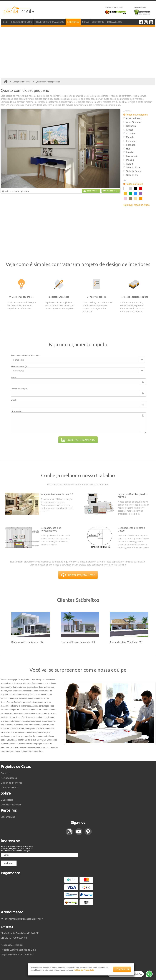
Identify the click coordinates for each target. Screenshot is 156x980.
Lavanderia (131, 156)
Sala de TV (131, 175)
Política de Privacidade (84, 970)
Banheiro (130, 126)
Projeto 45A (110, 191)
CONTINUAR (122, 969)
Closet (128, 130)
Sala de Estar (132, 168)
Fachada (129, 145)
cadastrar (9, 863)
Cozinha (129, 134)
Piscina (129, 160)
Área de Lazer (132, 118)
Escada (129, 137)
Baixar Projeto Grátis (78, 575)
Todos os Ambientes (136, 115)
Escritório (130, 141)
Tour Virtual (90, 191)
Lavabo (129, 152)
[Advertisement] (78, 52)
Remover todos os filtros (137, 205)
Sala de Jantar (133, 171)
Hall (127, 149)
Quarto (128, 164)
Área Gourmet (132, 122)
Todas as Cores (133, 184)
